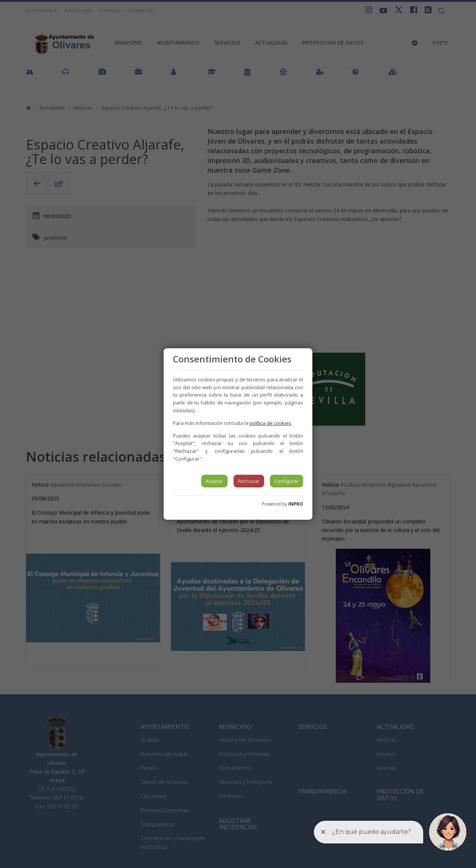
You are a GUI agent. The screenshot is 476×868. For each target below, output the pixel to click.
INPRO (296, 504)
